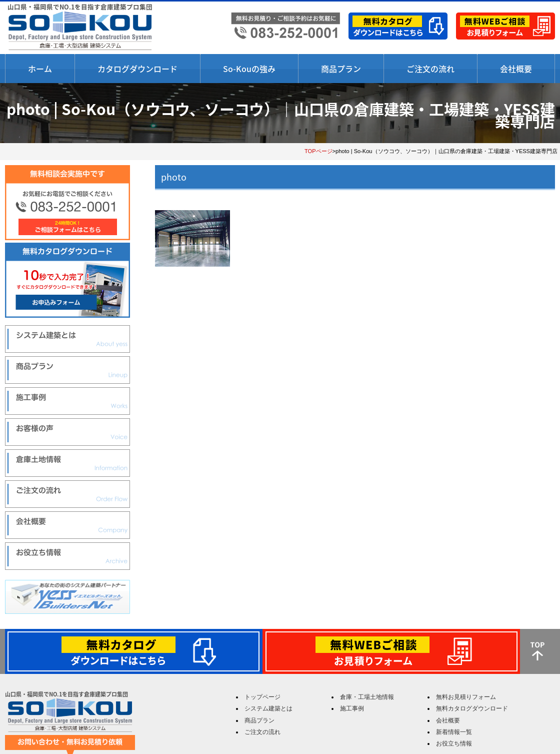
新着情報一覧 (454, 732)
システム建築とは (268, 708)
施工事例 (352, 708)
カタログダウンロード (137, 69)
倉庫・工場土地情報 (367, 697)
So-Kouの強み (249, 69)
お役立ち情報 (454, 743)
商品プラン (341, 69)
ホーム (40, 69)
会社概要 (516, 69)
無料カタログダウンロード (472, 708)
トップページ (262, 697)
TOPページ (318, 151)
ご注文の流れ (430, 69)
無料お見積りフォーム (466, 697)
